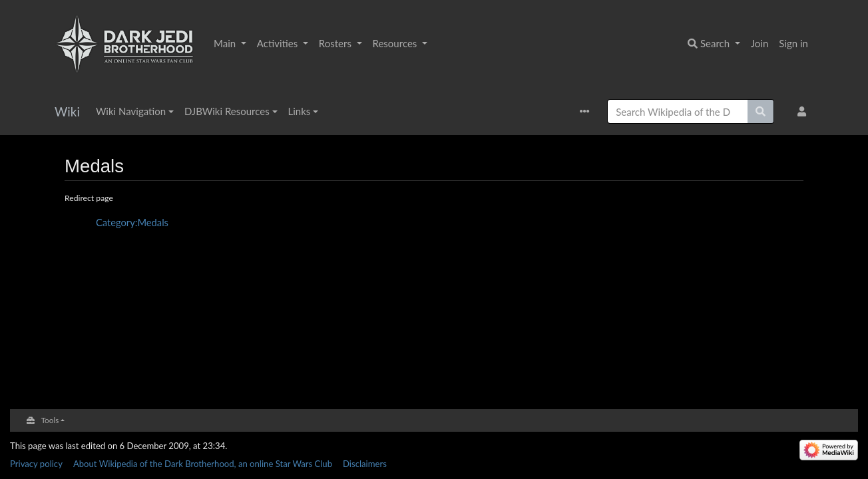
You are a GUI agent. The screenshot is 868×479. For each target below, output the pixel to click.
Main (226, 43)
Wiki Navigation (131, 111)
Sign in (793, 43)
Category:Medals (132, 222)
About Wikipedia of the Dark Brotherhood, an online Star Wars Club (203, 464)
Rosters (336, 43)
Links (300, 111)
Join (760, 43)
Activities (279, 43)
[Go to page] (761, 111)
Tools (50, 420)
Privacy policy (36, 464)
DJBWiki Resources (227, 111)
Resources (396, 43)
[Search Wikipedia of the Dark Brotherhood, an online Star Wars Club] (678, 111)
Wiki (67, 111)
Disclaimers (365, 464)
